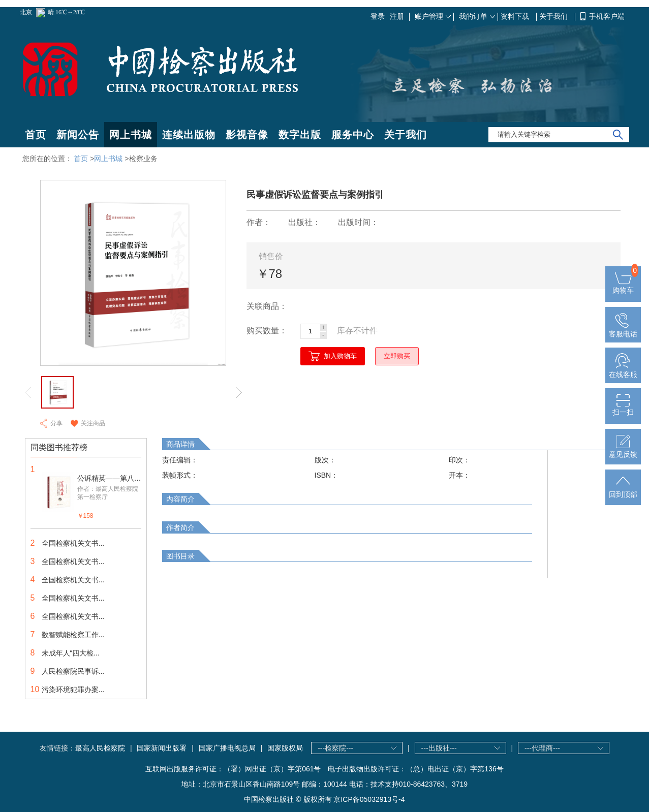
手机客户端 (607, 16)
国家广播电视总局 (227, 748)
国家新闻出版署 (162, 748)
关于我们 (554, 16)
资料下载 (516, 16)
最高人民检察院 (100, 748)
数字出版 (300, 135)
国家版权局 (285, 748)
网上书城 (131, 135)
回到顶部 (623, 490)
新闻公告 (78, 135)
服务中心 (353, 135)
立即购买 (397, 356)
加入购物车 (340, 356)
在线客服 (623, 370)
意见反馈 (623, 450)
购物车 (623, 286)
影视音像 (247, 135)
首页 (36, 135)
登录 (378, 16)
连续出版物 (189, 135)
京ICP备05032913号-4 (369, 799)
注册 (397, 16)
